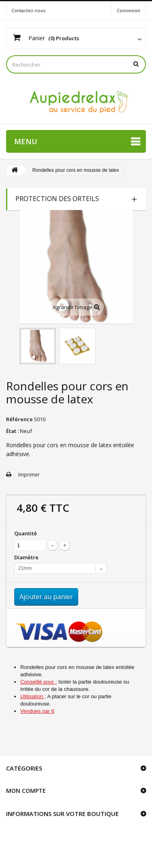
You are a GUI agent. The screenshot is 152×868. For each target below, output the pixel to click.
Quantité (26, 533)
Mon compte (26, 791)
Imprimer (29, 475)
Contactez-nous (28, 10)
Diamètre (27, 557)
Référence (19, 419)
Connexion (128, 10)
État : (12, 431)
